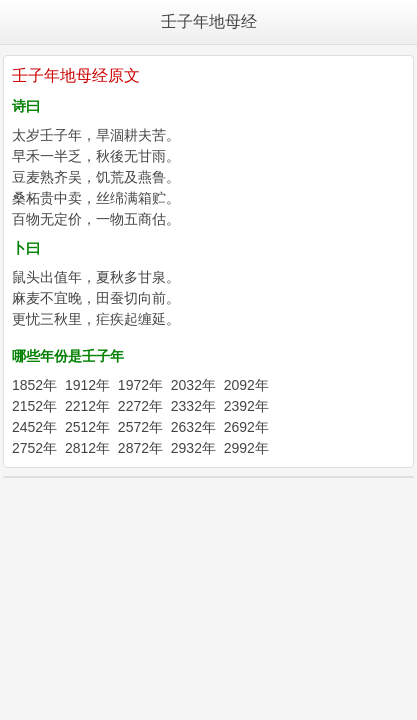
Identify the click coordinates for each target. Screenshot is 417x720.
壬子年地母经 (209, 21)
